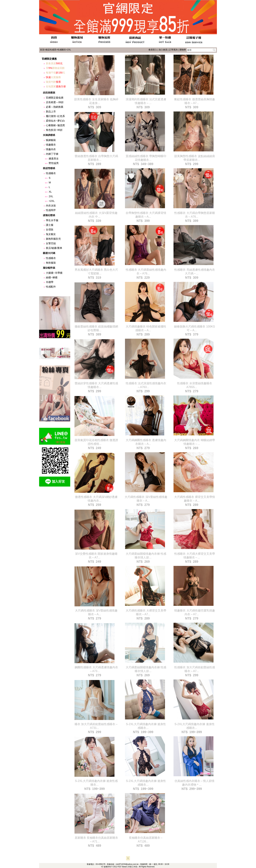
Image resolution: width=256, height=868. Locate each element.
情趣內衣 (51, 149)
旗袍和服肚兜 (53, 239)
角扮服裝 (51, 263)
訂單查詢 (173, 50)
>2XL (52, 201)
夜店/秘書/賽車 (54, 248)
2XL (69, 50)
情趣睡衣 (51, 145)
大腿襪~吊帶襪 (54, 273)
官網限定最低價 (55, 98)
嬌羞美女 (54, 159)
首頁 (42, 50)
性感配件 (51, 287)
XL (50, 192)
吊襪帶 (50, 282)
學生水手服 (52, 220)
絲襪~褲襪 (52, 277)
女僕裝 (50, 230)
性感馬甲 (51, 210)
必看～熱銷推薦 (55, 107)
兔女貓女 (51, 234)
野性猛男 (54, 163)
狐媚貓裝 (51, 140)
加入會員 (163, 50)
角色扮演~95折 (54, 130)
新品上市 (51, 111)
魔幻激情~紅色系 (55, 116)
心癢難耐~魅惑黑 (55, 125)
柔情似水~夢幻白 (55, 121)
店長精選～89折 (55, 102)
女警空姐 (51, 243)
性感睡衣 (62, 50)
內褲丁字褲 (52, 154)
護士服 (50, 225)
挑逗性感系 (51, 50)
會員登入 (153, 50)
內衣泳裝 (51, 206)
